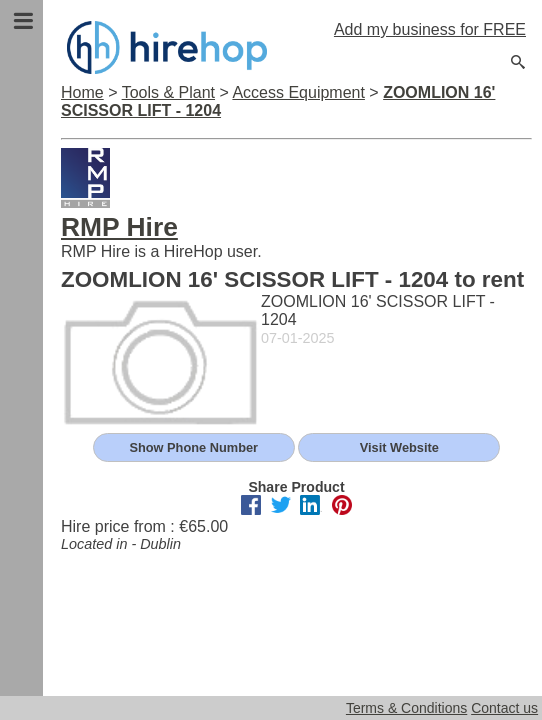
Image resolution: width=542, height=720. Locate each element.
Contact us (504, 708)
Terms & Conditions (406, 708)
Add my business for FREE (430, 29)
